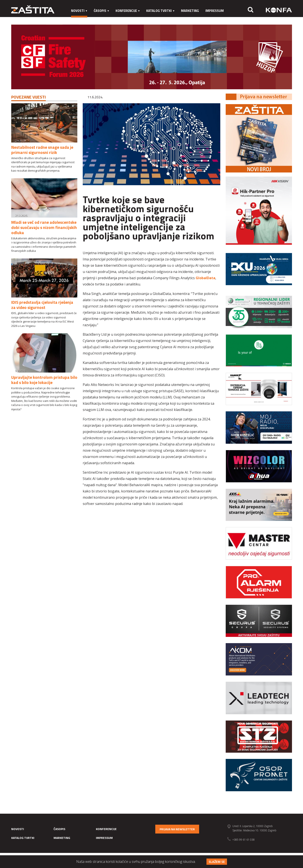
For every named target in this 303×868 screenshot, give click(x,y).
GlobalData (205, 278)
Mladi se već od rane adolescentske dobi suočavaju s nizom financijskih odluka (44, 227)
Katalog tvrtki (160, 11)
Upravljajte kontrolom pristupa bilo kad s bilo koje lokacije (44, 380)
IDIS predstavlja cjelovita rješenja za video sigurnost (42, 305)
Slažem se (217, 862)
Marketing (190, 11)
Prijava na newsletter (177, 829)
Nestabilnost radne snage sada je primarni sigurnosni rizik (42, 150)
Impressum (215, 11)
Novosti (79, 11)
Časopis (101, 11)
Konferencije (128, 11)
